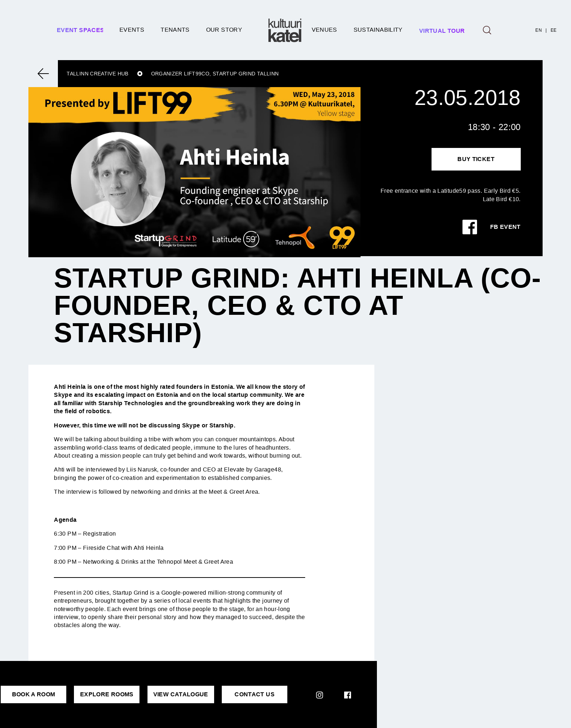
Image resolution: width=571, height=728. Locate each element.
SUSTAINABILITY (378, 30)
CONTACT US (255, 694)
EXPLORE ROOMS (107, 694)
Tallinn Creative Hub (97, 74)
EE (554, 30)
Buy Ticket (476, 159)
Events (132, 30)
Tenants (175, 30)
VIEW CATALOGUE (181, 694)
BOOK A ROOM (34, 694)
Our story (224, 30)
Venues (324, 30)
